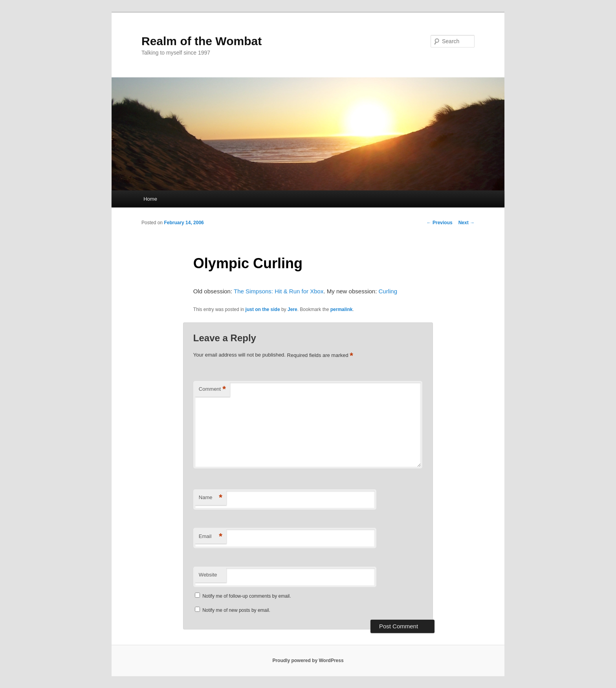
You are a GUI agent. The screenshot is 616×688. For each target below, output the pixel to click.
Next (467, 223)
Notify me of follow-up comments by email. (247, 596)
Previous (440, 223)
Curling (388, 291)
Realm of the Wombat (202, 41)
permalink (342, 309)
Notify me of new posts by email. (236, 610)
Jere (292, 309)
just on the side (263, 309)
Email (211, 537)
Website (208, 575)
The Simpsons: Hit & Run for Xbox (279, 291)
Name (211, 498)
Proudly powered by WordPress (308, 661)
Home (150, 199)
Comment (212, 389)
